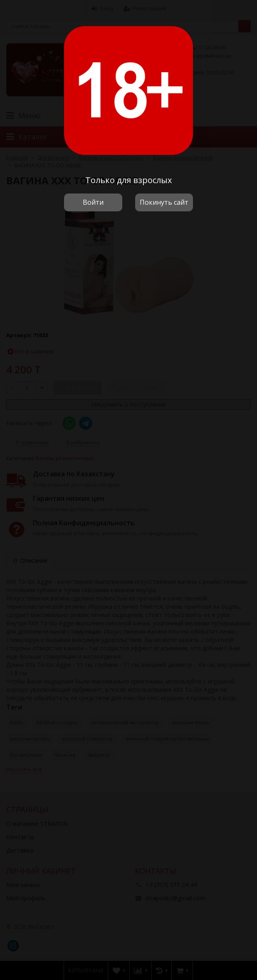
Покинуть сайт (164, 202)
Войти (93, 202)
